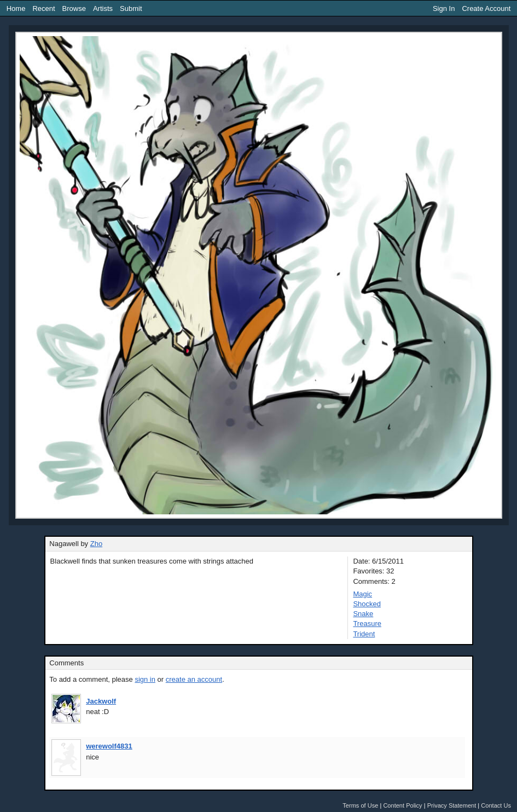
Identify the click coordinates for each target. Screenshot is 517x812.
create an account (194, 679)
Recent (43, 8)
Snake (363, 614)
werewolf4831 (109, 746)
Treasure (367, 623)
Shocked (367, 604)
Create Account (486, 8)
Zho (96, 544)
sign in (145, 679)
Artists (103, 8)
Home (16, 8)
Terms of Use (360, 805)
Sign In (444, 8)
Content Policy (402, 805)
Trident (364, 634)
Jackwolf (101, 701)
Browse (74, 8)
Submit (131, 8)
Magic (362, 594)
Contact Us (496, 805)
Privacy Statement (452, 805)
